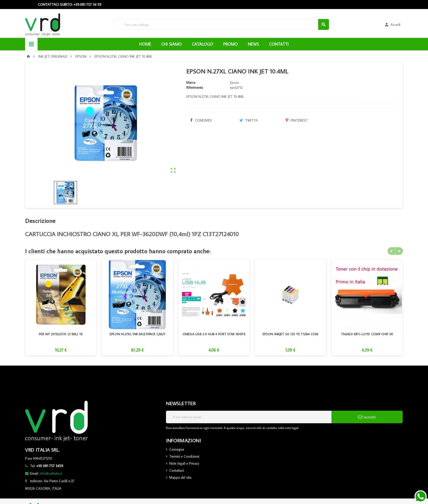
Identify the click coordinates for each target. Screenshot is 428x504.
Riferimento (195, 88)
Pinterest (297, 120)
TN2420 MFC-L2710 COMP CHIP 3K (367, 334)
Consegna (177, 449)
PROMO (230, 44)
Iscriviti (367, 417)
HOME (145, 44)
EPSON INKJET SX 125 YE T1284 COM (290, 334)
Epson (234, 82)
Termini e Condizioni (184, 456)
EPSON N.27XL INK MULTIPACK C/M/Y (137, 334)
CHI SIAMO (172, 44)
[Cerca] (221, 24)
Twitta (249, 120)
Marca (191, 82)
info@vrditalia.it (51, 473)
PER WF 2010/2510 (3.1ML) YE (61, 334)
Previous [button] (391, 251)
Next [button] (399, 251)
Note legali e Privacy (184, 463)
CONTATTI (279, 44)
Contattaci (177, 470)
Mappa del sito (180, 477)
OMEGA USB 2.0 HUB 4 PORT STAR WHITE (214, 334)
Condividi (201, 120)
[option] (61, 308)
